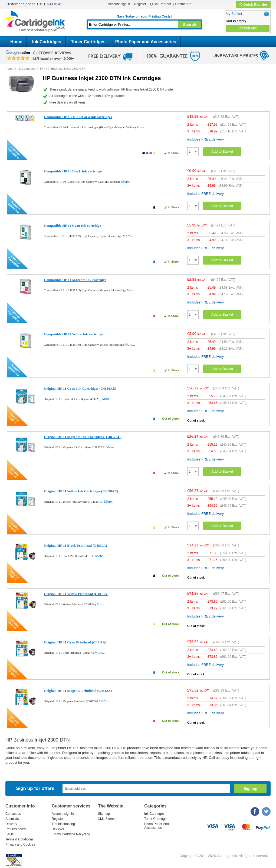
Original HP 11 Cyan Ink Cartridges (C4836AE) (80, 388)
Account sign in (119, 4)
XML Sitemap (108, 819)
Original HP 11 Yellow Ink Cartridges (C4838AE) (81, 491)
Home (16, 42)
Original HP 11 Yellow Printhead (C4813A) (76, 594)
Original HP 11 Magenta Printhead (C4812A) (78, 691)
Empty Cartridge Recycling (71, 834)
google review (41, 55)
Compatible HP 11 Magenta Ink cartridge (75, 280)
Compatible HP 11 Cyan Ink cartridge (72, 226)
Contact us (13, 814)
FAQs (9, 834)
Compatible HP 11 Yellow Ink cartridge (73, 334)
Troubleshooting (63, 824)
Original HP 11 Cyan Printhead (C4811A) (75, 642)
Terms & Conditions (19, 839)
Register (140, 4)
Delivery (11, 824)
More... (142, 127)
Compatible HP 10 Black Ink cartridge (73, 171)
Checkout (248, 28)
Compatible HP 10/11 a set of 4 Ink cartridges (78, 117)
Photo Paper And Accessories (157, 826)
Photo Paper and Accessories (146, 42)
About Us (12, 819)
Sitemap (104, 814)
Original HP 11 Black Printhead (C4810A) (75, 545)
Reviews (58, 829)
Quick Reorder (253, 5)
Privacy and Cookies (20, 844)
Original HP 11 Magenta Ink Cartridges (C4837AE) (83, 437)
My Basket (234, 14)
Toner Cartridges (88, 42)
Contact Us (183, 4)
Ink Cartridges (47, 42)
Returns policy (16, 829)
